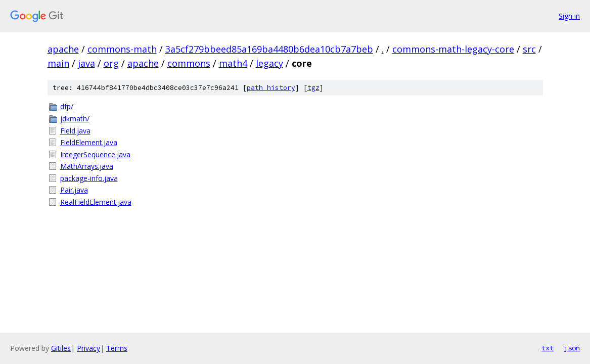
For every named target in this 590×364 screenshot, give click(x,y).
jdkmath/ (75, 119)
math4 (233, 63)
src (529, 49)
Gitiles (61, 348)
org (111, 63)
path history (271, 88)
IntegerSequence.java (95, 154)
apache (63, 49)
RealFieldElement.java (96, 202)
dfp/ (67, 106)
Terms (117, 348)
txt (548, 348)
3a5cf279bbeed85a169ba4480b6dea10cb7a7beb (269, 49)
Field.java (75, 131)
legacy (269, 63)
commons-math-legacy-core (453, 49)
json (572, 348)
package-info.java (89, 178)
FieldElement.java (89, 142)
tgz (313, 88)
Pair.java (74, 190)
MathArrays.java (87, 166)
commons (189, 63)
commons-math (122, 49)
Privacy (88, 348)
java (86, 63)
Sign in (569, 16)
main (58, 63)
